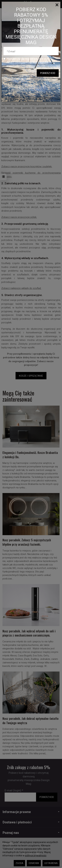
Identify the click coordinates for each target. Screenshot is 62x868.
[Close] (57, 5)
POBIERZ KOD (48, 73)
